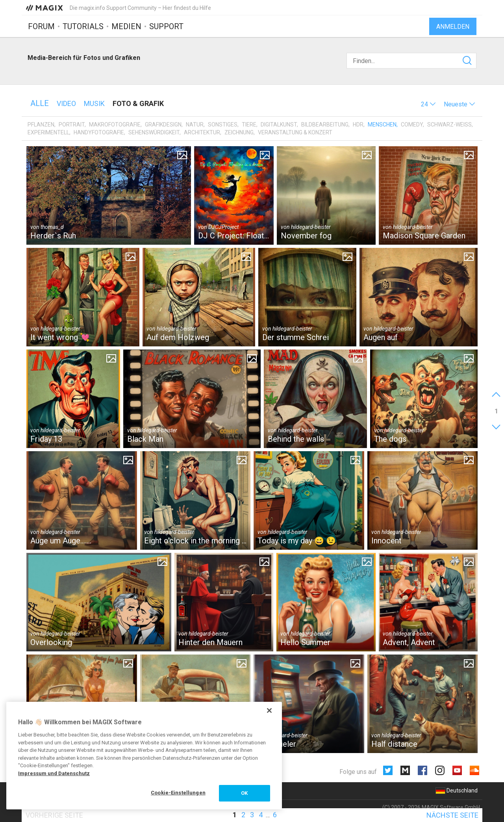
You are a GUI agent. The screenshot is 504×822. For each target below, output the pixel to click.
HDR (358, 125)
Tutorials (83, 26)
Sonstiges (223, 125)
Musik (94, 103)
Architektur (202, 132)
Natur (195, 125)
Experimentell (48, 132)
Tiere (249, 125)
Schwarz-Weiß (449, 125)
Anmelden (453, 27)
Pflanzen (41, 125)
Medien (126, 26)
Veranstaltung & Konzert (295, 132)
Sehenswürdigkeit (154, 132)
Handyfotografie (99, 132)
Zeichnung (239, 132)
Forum (41, 26)
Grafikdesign (163, 125)
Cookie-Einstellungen (178, 793)
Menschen (382, 125)
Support (166, 26)
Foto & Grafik (138, 103)
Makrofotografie (115, 125)
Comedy (412, 125)
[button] (428, 104)
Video (66, 103)
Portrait (72, 125)
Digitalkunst (279, 125)
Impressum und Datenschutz (54, 773)
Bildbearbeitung (325, 125)
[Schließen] (269, 710)
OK (244, 793)
